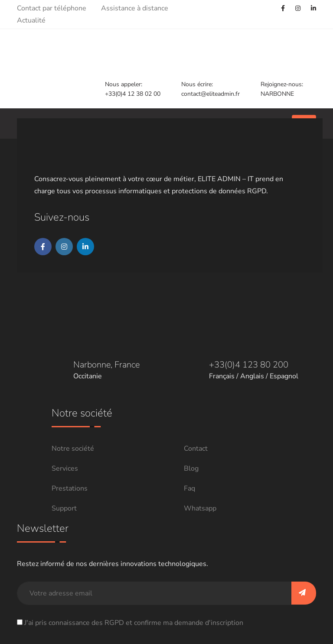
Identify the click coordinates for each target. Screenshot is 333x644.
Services (65, 468)
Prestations (70, 488)
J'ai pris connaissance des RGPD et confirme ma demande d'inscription (134, 623)
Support (64, 508)
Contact (196, 449)
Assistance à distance (135, 8)
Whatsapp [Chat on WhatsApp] (200, 508)
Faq (189, 488)
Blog (191, 468)
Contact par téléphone (52, 8)
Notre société (73, 449)
